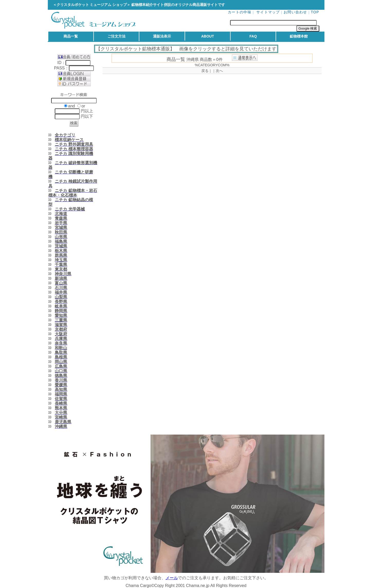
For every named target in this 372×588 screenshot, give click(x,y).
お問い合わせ (295, 12)
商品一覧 (71, 36)
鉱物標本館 (299, 36)
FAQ (253, 36)
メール (172, 578)
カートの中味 (240, 12)
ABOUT (207, 36)
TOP (315, 12)
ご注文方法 (116, 36)
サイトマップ (268, 12)
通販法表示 (162, 36)
